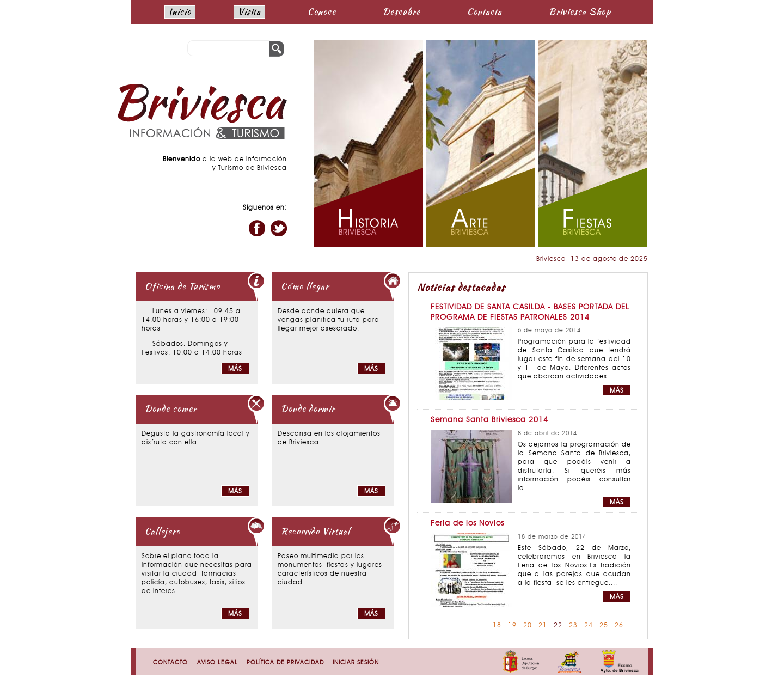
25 (604, 626)
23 (573, 626)
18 (497, 626)
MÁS (617, 391)
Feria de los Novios (467, 524)
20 (528, 626)
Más (235, 369)
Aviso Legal (218, 663)
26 (619, 626)
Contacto (170, 663)
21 (543, 626)
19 (512, 626)
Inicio (180, 12)
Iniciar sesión (356, 663)
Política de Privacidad (285, 663)
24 (589, 626)
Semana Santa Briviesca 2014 (489, 420)
